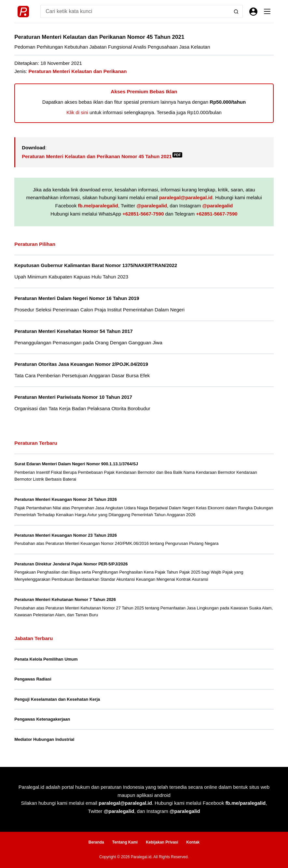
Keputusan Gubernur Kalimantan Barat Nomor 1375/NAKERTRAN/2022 (96, 265)
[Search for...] (135, 11)
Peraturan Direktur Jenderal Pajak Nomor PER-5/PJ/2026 (71, 564)
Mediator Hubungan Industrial (44, 739)
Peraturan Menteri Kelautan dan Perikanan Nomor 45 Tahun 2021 (102, 156)
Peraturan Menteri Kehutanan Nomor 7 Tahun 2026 (65, 599)
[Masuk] (253, 12)
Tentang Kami (125, 842)
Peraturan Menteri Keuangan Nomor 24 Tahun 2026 (66, 499)
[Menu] (267, 11)
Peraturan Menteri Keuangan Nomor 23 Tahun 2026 (66, 535)
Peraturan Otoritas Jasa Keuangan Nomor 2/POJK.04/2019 (81, 364)
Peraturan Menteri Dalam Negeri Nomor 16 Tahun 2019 (77, 298)
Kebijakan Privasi (162, 842)
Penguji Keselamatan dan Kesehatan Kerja (57, 699)
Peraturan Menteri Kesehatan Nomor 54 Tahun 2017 (73, 331)
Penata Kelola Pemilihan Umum (46, 659)
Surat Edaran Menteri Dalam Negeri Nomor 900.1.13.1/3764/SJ (76, 464)
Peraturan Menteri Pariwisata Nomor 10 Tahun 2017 (73, 397)
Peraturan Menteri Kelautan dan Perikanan (78, 71)
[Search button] (236, 11)
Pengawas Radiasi (33, 679)
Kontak (193, 842)
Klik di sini (77, 112)
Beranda (96, 842)
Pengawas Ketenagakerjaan (42, 719)
